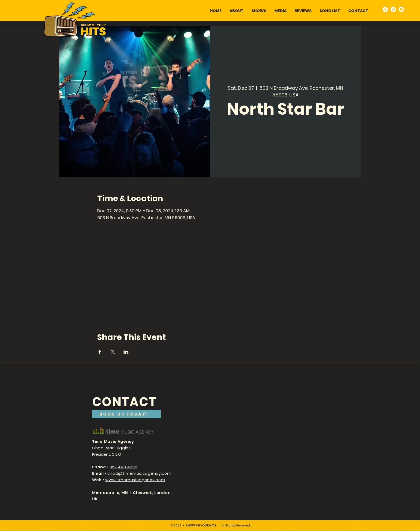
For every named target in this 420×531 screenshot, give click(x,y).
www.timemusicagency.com (135, 480)
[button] (280, 11)
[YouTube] (401, 9)
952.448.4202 (123, 467)
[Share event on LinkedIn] (126, 352)
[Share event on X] (113, 352)
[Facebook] (385, 9)
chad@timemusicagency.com (139, 473)
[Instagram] (393, 9)
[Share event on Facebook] (100, 352)
